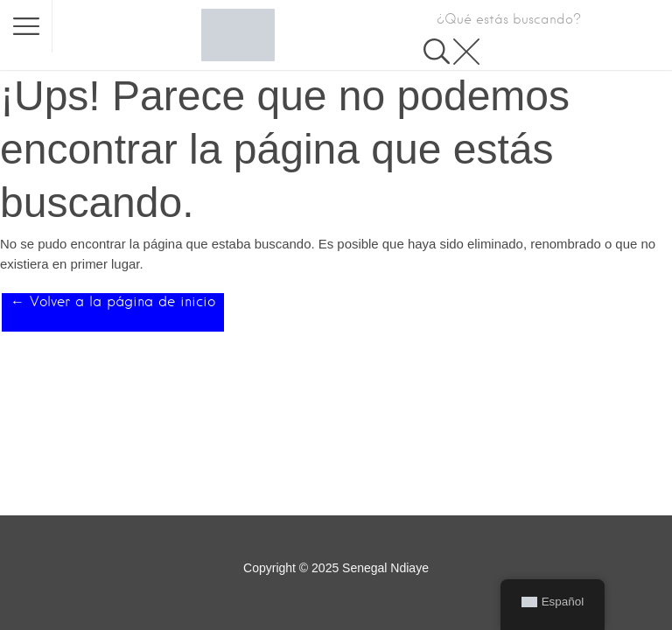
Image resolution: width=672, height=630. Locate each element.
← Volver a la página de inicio (113, 301)
